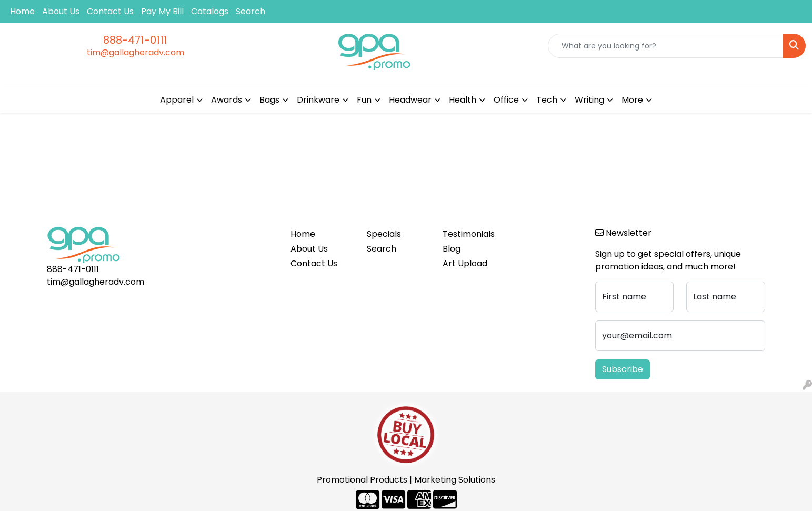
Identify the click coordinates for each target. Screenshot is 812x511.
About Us (61, 11)
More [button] (632, 100)
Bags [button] (269, 100)
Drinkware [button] (318, 100)
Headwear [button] (410, 100)
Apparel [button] (177, 100)
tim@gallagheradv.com (136, 52)
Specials (384, 234)
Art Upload (465, 263)
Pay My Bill (162, 11)
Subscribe (623, 369)
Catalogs (210, 11)
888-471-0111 (135, 40)
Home (22, 11)
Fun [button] (364, 100)
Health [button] (463, 100)
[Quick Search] (666, 46)
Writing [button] (589, 100)
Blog (452, 249)
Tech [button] (547, 100)
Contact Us (110, 11)
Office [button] (506, 100)
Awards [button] (227, 100)
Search (250, 11)
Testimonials (469, 234)
